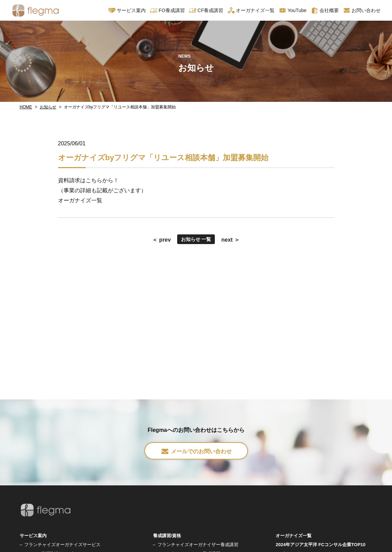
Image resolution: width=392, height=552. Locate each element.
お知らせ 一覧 (196, 239)
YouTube (293, 10)
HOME (26, 107)
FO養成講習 (167, 10)
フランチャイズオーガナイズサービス (62, 545)
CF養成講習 (206, 10)
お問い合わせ (362, 10)
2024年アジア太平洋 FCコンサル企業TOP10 (321, 545)
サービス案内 (127, 10)
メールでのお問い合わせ (196, 451)
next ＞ (231, 240)
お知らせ (48, 107)
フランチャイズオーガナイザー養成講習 (198, 545)
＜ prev (161, 240)
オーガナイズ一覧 (251, 10)
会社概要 (325, 10)
